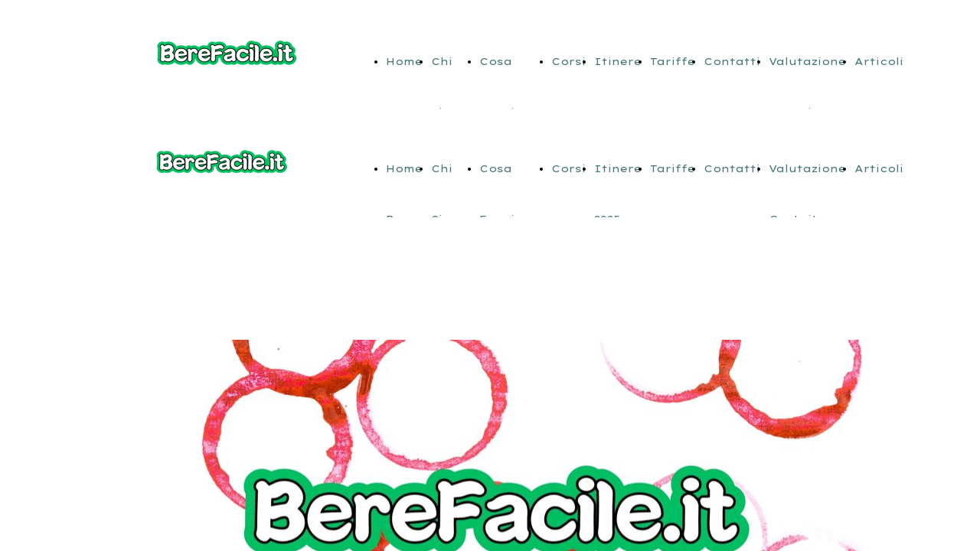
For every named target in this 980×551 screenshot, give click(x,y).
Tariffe (673, 61)
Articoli (879, 61)
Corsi (568, 61)
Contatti (732, 61)
